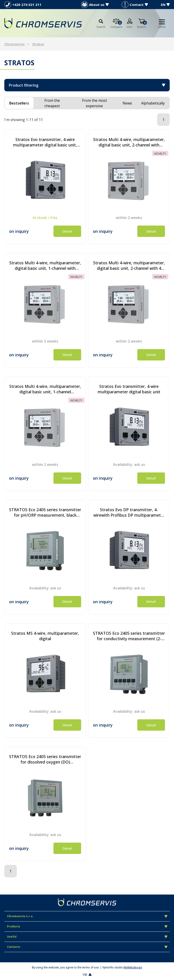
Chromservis (14, 44)
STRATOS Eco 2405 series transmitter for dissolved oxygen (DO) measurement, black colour (45, 759)
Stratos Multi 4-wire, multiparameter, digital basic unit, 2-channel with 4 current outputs (129, 265)
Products (87, 926)
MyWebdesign (133, 967)
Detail (67, 231)
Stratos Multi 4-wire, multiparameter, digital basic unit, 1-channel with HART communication (45, 265)
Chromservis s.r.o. (87, 916)
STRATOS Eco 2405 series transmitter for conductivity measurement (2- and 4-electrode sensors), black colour (129, 636)
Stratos (38, 44)
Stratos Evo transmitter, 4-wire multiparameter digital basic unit (129, 389)
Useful (87, 937)
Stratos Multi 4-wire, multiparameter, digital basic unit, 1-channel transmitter (45, 389)
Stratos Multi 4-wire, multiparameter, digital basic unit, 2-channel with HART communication (129, 142)
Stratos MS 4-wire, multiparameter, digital (45, 636)
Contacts (87, 947)
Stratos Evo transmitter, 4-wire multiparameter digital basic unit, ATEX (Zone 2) (45, 142)
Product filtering (87, 85)
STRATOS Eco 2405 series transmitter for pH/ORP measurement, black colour (45, 512)
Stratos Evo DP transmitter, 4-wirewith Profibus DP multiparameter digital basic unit (129, 512)
